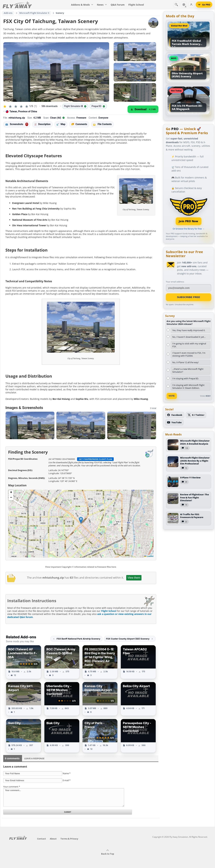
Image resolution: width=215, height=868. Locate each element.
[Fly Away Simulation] (17, 5)
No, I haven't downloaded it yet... (189, 337)
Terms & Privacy (69, 839)
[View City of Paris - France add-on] (100, 736)
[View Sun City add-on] (24, 736)
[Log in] (191, 5)
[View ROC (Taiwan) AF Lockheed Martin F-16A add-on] (24, 662)
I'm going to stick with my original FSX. (189, 345)
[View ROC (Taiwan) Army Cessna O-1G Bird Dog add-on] (62, 662)
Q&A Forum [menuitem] (118, 5)
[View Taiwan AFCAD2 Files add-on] (138, 662)
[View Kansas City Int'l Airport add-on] (24, 699)
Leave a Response (34, 758)
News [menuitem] (102, 5)
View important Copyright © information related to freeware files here (81, 567)
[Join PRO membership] (189, 211)
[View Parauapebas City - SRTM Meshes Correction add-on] (138, 736)
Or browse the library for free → (189, 229)
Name (67, 773)
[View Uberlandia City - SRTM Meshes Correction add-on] (62, 699)
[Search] (176, 5)
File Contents (102, 124)
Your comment (12, 787)
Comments (79, 124)
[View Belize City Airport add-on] (138, 699)
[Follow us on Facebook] (175, 415)
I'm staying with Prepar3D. (186, 378)
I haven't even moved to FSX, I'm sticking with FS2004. (189, 354)
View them (134, 578)
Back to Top (108, 852)
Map (61, 124)
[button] (81, 520)
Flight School (109, 611)
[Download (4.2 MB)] (143, 109)
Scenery (60, 13)
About (53, 839)
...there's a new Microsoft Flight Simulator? (188, 370)
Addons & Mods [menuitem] (82, 5)
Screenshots (17, 124)
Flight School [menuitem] (136, 5)
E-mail (67, 780)
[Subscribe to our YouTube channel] (174, 422)
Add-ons (8, 13)
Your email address (175, 282)
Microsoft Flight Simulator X (34, 13)
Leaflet (149, 556)
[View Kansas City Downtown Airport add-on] (100, 699)
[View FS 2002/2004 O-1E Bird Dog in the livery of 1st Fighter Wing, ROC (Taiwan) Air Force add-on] (100, 662)
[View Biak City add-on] (62, 736)
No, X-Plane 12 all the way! (185, 362)
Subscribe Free (189, 297)
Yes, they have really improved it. (189, 330)
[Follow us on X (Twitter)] (196, 415)
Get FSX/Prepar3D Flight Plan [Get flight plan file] (95, 459)
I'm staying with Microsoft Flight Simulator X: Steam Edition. (188, 387)
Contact (42, 839)
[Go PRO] (204, 5)
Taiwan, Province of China (21, 112)
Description (42, 124)
